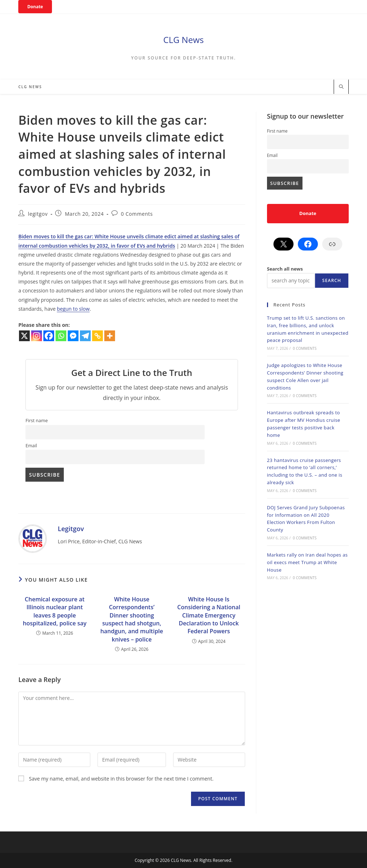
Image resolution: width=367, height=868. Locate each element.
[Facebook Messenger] (73, 336)
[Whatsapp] (61, 336)
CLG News (184, 40)
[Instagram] (37, 336)
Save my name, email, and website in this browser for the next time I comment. (121, 779)
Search (332, 280)
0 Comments (137, 214)
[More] (110, 336)
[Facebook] (49, 336)
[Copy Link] (97, 336)
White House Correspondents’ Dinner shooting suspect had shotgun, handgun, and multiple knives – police (132, 619)
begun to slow (73, 309)
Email (31, 446)
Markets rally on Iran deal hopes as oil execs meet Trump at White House (307, 562)
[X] (24, 336)
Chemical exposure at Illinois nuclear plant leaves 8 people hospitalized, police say (55, 611)
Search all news (285, 269)
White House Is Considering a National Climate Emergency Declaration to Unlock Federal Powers (209, 615)
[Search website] (341, 87)
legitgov (38, 214)
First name (37, 421)
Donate (35, 7)
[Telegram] (85, 336)
